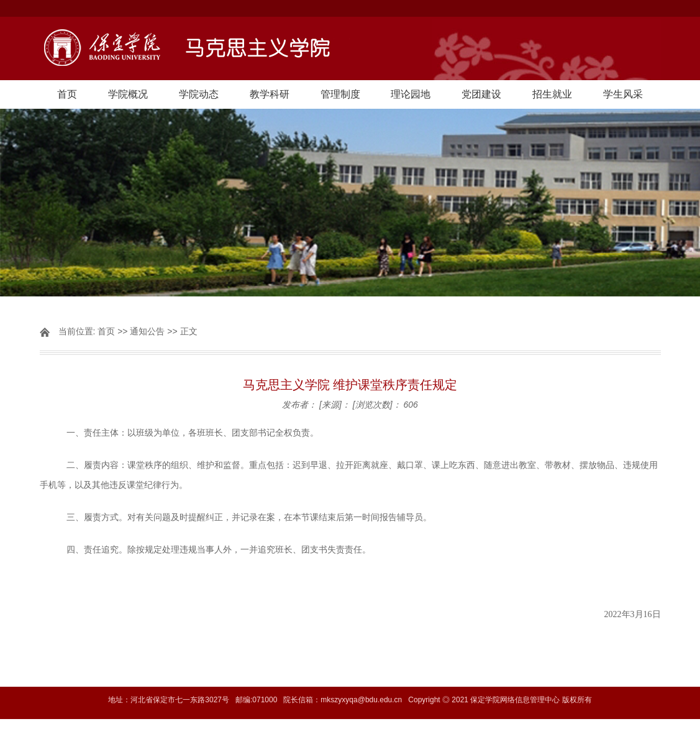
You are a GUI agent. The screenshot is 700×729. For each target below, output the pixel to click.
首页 (67, 94)
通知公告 (147, 331)
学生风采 (623, 94)
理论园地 (411, 94)
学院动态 (199, 94)
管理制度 (340, 94)
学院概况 (128, 94)
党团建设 (481, 94)
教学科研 (270, 94)
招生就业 (552, 94)
